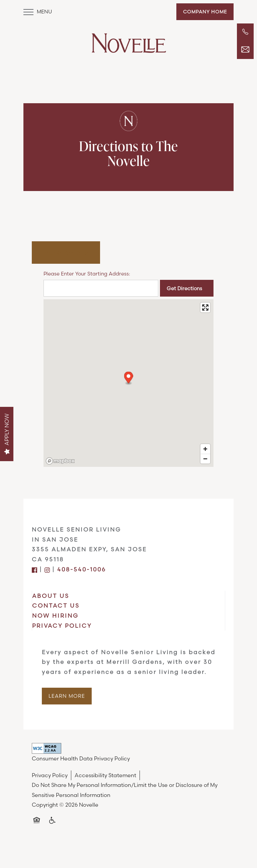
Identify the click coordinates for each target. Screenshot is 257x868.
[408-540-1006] (245, 32)
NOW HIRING (55, 615)
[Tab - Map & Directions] (66, 253)
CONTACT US (56, 605)
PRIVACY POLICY (62, 626)
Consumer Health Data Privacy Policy (81, 758)
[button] (205, 12)
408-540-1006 (82, 569)
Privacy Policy (50, 775)
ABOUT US (51, 596)
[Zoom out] (205, 459)
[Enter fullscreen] (205, 307)
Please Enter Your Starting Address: (87, 274)
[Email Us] (245, 50)
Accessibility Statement (105, 775)
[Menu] (38, 12)
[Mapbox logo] (60, 461)
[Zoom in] (205, 449)
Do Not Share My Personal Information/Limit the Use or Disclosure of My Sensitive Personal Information (125, 790)
